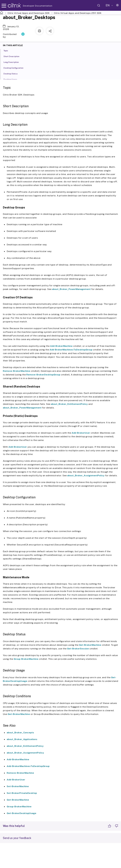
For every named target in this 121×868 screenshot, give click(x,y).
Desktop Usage (12, 79)
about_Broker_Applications (22, 739)
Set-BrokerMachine (18, 786)
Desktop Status (13, 73)
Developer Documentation (31, 6)
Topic (8, 50)
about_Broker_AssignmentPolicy (86, 475)
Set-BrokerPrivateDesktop (22, 793)
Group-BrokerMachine (26, 659)
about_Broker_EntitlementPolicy (69, 404)
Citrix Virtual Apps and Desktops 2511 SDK (78, 13)
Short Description (14, 56)
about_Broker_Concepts (20, 733)
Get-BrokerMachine (90, 645)
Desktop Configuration (16, 68)
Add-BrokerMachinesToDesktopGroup (71, 350)
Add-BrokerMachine (61, 346)
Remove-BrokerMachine (17, 371)
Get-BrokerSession (78, 649)
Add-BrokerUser (81, 433)
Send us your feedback (17, 838)
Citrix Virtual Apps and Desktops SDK (29, 13)
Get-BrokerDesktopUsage (22, 813)
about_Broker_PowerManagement (71, 289)
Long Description (13, 62)
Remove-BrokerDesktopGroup (43, 375)
